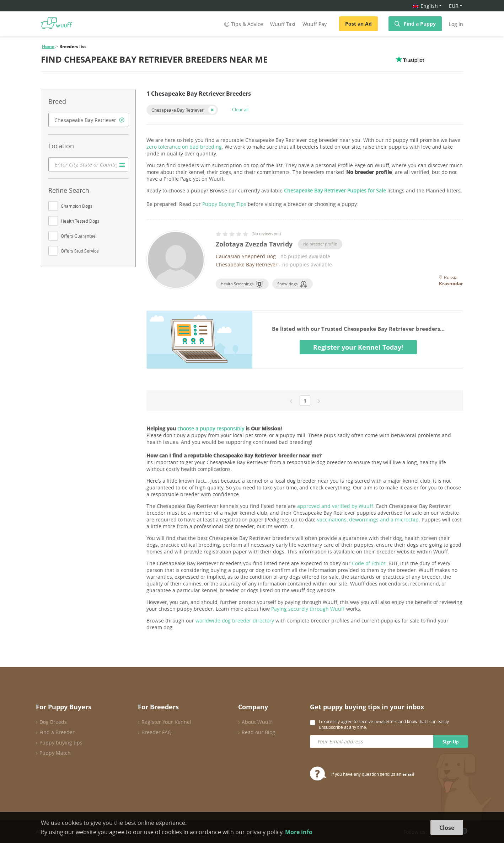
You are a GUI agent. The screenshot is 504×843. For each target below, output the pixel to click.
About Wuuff (257, 722)
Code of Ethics (369, 563)
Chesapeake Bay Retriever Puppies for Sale (335, 190)
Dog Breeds (53, 722)
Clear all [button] (240, 110)
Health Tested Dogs (80, 221)
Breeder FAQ (157, 732)
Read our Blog (258, 732)
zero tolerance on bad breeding (184, 147)
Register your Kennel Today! (358, 347)
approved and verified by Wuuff (335, 506)
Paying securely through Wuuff (308, 609)
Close (447, 828)
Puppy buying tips (61, 743)
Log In (456, 24)
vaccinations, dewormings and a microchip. (369, 519)
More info (299, 832)
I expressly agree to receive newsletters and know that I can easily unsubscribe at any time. (384, 724)
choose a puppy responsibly (211, 428)
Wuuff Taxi (283, 24)
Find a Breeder (57, 732)
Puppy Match (55, 753)
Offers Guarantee (78, 236)
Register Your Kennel (166, 722)
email (408, 774)
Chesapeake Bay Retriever (178, 110)
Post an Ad (358, 24)
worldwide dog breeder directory (235, 621)
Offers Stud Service (80, 251)
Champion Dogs (77, 206)
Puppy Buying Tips (224, 204)
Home (48, 46)
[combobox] (88, 120)
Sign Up (451, 742)
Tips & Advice (243, 24)
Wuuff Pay (315, 24)
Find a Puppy (420, 24)
